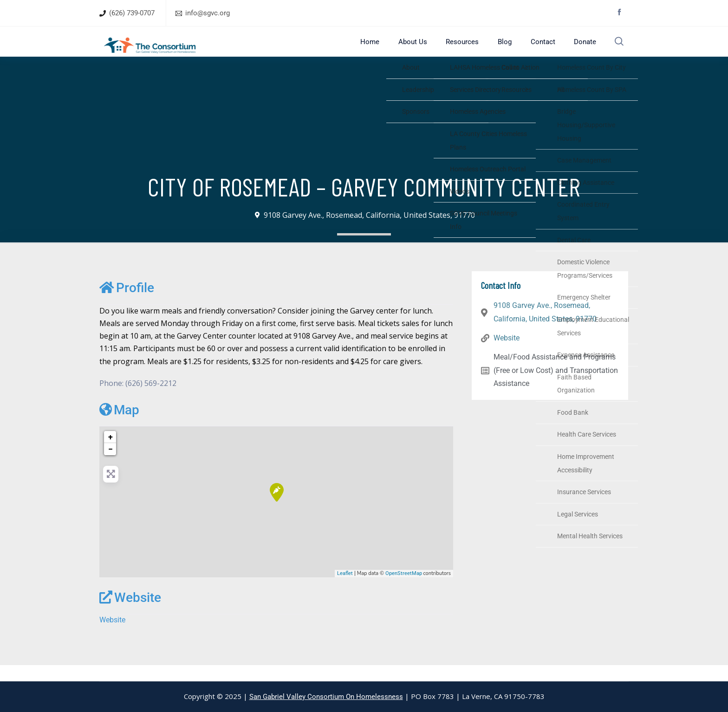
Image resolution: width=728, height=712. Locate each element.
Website (130, 614)
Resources (472, 49)
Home (390, 49)
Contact (543, 49)
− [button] (110, 465)
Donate (580, 49)
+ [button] (110, 453)
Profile (127, 304)
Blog (509, 49)
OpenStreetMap (404, 589)
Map (119, 426)
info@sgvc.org (208, 13)
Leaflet (345, 589)
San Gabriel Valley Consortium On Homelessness (326, 697)
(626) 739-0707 (132, 13)
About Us (427, 49)
